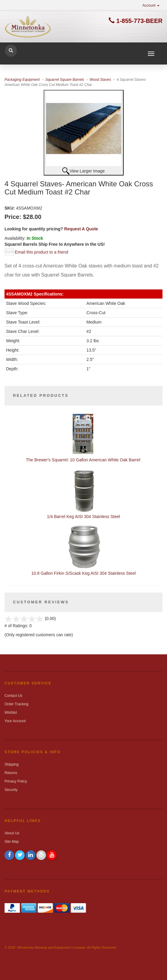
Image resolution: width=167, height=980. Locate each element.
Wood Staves (100, 80)
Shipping (12, 764)
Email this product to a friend (41, 252)
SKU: (10, 208)
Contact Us (13, 696)
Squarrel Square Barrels (65, 80)
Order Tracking (16, 704)
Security (11, 790)
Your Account (15, 721)
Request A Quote (81, 229)
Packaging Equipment (22, 80)
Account (151, 5)
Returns (11, 773)
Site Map (12, 842)
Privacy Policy (16, 781)
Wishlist (11, 713)
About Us (12, 833)
